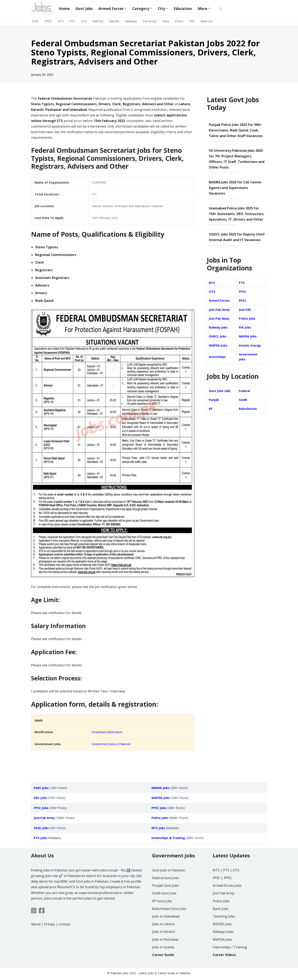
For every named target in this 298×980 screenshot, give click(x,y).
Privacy (50, 937)
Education (183, 8)
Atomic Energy (250, 352)
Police (179, 21)
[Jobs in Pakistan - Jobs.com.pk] (41, 8)
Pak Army (150, 21)
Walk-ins (206, 21)
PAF (192, 21)
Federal (244, 398)
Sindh (243, 407)
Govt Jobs (84, 8)
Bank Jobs (221, 921)
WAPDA (98, 21)
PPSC (48, 21)
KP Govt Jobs (162, 913)
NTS (61, 21)
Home (64, 8)
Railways (131, 21)
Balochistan (248, 416)
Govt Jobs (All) (220, 398)
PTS (72, 21)
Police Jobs (247, 325)
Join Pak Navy (219, 325)
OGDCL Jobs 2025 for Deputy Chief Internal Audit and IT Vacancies (232, 240)
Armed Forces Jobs (227, 898)
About (36, 937)
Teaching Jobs (224, 929)
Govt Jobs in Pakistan (169, 883)
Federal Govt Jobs (166, 890)
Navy (166, 21)
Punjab (214, 407)
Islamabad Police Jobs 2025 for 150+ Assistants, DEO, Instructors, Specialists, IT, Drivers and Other (237, 214)
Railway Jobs (218, 334)
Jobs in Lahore (163, 936)
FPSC (35, 21)
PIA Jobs (245, 334)
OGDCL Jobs (218, 343)
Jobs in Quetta (163, 960)
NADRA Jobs (248, 343)
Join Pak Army (219, 316)
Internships (217, 364)
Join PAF (245, 316)
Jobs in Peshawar (165, 952)
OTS (84, 21)
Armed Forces (219, 307)
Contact (65, 937)
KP (211, 416)
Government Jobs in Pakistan (111, 745)
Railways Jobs (223, 944)
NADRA (114, 21)
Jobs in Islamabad (166, 929)
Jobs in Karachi (164, 944)
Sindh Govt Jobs (164, 906)
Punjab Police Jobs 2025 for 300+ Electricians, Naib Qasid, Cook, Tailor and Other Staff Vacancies (236, 130)
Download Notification (107, 733)
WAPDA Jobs (218, 352)
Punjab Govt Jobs (165, 898)
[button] (126, 8)
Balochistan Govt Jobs (169, 921)
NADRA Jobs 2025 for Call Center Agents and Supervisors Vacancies (235, 188)
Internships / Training (230, 960)
